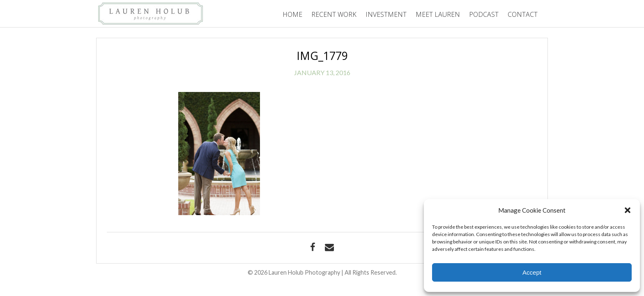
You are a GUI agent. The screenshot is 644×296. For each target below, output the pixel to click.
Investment (386, 14)
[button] (628, 210)
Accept (532, 272)
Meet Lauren (438, 14)
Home (292, 14)
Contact (523, 14)
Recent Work (334, 14)
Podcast (484, 14)
